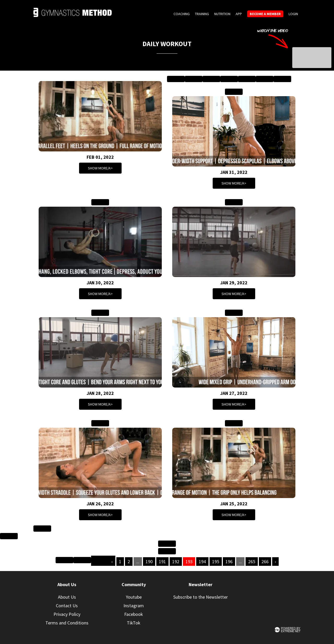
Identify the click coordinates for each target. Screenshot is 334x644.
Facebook (134, 614)
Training (202, 14)
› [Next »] (275, 562)
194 (202, 562)
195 (216, 562)
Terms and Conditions (67, 623)
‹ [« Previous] (112, 562)
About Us (67, 597)
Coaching (182, 14)
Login (293, 14)
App (239, 14)
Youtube (134, 597)
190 (149, 562)
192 (176, 562)
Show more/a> (100, 168)
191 (162, 562)
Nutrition (222, 14)
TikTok (134, 623)
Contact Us (67, 606)
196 (229, 562)
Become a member (265, 14)
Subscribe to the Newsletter (201, 597)
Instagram (134, 606)
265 (252, 562)
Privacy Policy (67, 614)
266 (265, 562)
